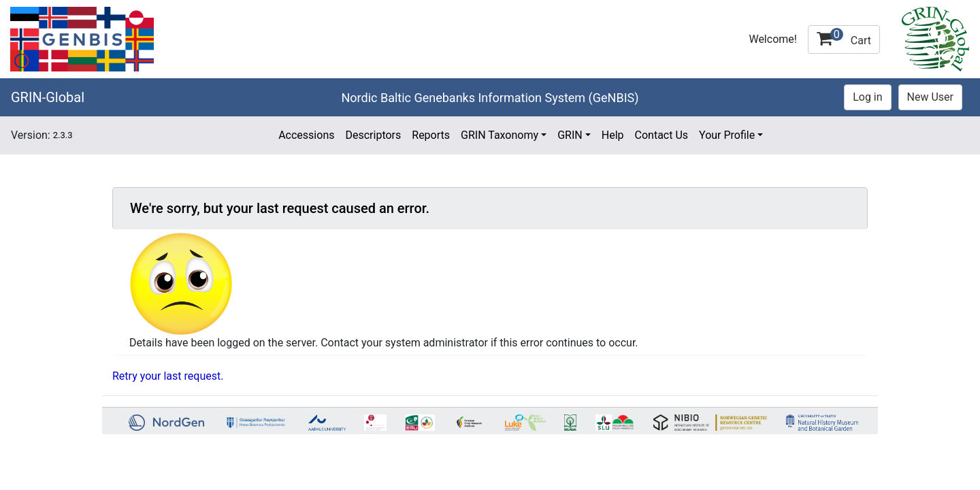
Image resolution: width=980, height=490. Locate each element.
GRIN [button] (570, 135)
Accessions (306, 135)
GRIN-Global (48, 97)
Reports (431, 135)
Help (613, 135)
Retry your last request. (168, 376)
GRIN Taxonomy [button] (500, 135)
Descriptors (373, 135)
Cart (844, 37)
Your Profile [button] (727, 135)
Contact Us (662, 135)
